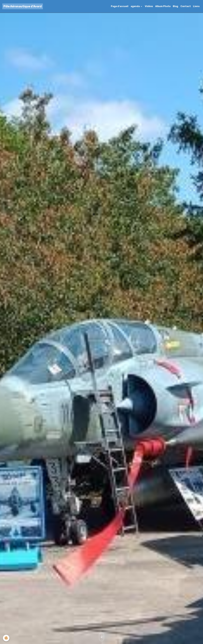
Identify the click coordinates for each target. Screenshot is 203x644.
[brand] (23, 6)
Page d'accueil (120, 6)
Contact (186, 6)
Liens (196, 6)
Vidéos (149, 6)
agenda (135, 6)
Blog (175, 6)
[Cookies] (6, 638)
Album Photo (163, 6)
